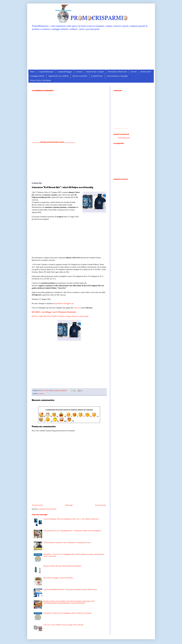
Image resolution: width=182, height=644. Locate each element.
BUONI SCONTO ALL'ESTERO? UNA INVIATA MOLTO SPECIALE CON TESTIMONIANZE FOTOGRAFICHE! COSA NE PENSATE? (69, 602)
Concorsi (79, 72)
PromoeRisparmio (124, 138)
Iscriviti (134, 72)
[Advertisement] (91, 50)
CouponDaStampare (46, 72)
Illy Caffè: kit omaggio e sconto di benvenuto (58, 578)
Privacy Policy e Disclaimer (41, 80)
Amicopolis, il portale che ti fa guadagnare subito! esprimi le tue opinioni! (68, 613)
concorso (77, 308)
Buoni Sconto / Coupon (95, 72)
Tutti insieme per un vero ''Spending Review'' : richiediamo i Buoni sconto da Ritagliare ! (72, 531)
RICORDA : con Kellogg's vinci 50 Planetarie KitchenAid (54, 312)
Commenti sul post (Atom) (48, 509)
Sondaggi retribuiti (37, 76)
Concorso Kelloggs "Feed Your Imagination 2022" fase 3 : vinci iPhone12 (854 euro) (71, 519)
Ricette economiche (80, 76)
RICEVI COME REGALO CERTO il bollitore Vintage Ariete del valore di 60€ (60, 316)
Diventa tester (146, 72)
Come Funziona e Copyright (117, 76)
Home (32, 72)
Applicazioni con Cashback (58, 76)
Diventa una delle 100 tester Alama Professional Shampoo (62, 566)
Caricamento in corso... (121, 129)
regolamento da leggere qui (64, 303)
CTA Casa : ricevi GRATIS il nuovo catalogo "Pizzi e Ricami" (64, 625)
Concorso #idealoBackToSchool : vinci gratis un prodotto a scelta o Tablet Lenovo (70, 590)
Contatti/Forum (97, 76)
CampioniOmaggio (65, 72)
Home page (69, 505)
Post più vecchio (101, 505)
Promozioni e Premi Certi (117, 72)
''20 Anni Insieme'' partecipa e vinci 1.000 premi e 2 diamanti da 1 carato (67, 543)
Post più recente (38, 505)
